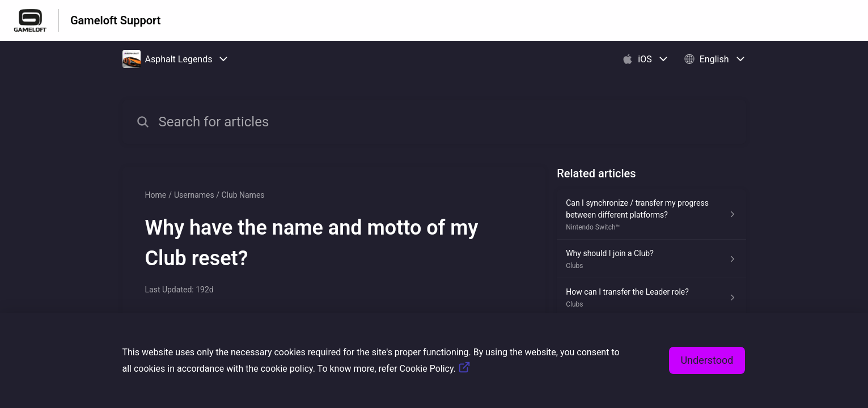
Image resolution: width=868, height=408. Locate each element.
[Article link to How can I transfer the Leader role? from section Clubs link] (651, 297)
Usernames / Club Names (219, 195)
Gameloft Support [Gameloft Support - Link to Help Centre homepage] (115, 20)
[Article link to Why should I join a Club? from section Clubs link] (651, 259)
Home (156, 195)
